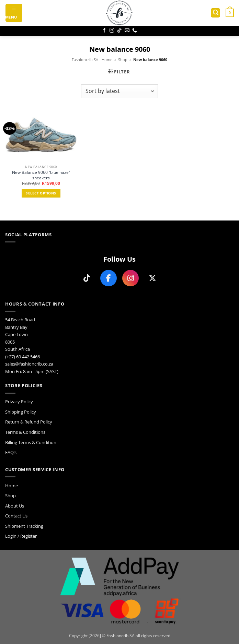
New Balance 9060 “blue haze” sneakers (41, 175)
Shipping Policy (21, 412)
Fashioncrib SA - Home (92, 60)
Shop (123, 60)
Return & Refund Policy (29, 422)
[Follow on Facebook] (104, 31)
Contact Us (16, 516)
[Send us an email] (127, 31)
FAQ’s (11, 452)
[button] (14, 13)
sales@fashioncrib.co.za (29, 364)
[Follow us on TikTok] (87, 278)
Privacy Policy (19, 402)
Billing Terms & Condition (31, 442)
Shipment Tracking (24, 526)
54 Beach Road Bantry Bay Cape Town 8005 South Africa (20, 334)
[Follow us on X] (152, 278)
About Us (15, 506)
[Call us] (135, 31)
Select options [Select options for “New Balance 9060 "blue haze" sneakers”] (41, 193)
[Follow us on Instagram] (130, 278)
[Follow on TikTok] (119, 31)
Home (12, 486)
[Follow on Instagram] (112, 31)
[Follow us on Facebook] (109, 278)
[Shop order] (119, 91)
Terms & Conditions (25, 432)
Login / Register (21, 536)
